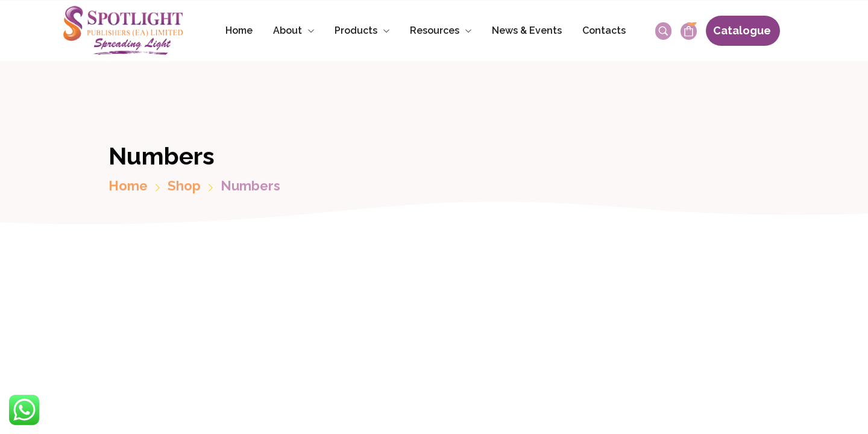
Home (128, 192)
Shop (184, 192)
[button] (743, 31)
